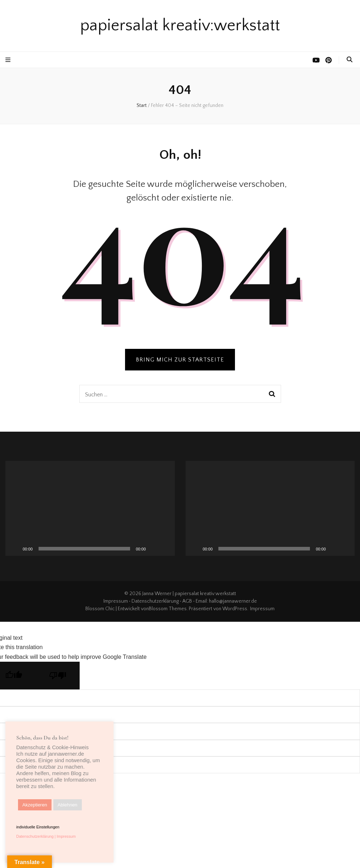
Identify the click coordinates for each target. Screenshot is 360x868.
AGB (187, 601)
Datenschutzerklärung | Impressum (46, 836)
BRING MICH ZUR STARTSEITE (180, 360)
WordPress (235, 609)
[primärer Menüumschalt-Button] (9, 60)
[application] (90, 508)
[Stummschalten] (154, 549)
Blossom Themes (168, 609)
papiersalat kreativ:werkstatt (180, 26)
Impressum (116, 601)
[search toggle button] (350, 60)
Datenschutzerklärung (155, 601)
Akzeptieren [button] (35, 805)
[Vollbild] (165, 549)
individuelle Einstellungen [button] (38, 827)
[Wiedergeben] (15, 549)
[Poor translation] (58, 676)
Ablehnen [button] (68, 805)
